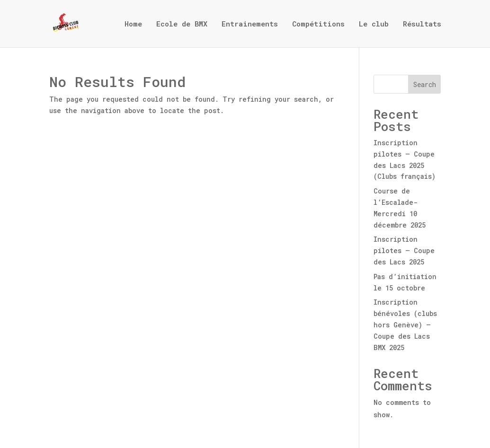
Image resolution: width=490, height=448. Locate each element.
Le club (374, 24)
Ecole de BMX (182, 24)
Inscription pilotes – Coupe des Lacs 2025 (404, 250)
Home (133, 24)
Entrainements (250, 24)
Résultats (422, 24)
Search (425, 84)
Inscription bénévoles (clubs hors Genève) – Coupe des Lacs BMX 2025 (405, 325)
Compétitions (318, 24)
